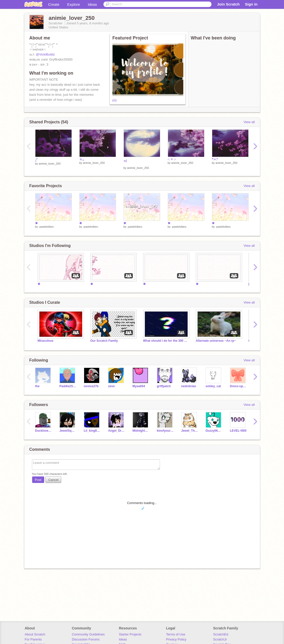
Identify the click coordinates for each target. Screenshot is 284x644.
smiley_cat (213, 386)
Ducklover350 (44, 431)
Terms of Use (176, 634)
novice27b (91, 386)
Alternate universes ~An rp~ (216, 341)
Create (54, 4)
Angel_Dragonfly (117, 431)
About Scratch (35, 634)
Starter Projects (130, 634)
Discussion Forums (86, 639)
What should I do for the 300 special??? (166, 341)
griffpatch (164, 386)
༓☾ (126, 161)
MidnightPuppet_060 (141, 431)
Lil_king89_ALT (92, 431)
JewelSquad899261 (68, 431)
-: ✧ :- (172, 159)
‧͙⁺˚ (37, 160)
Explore (74, 4)
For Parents (33, 639)
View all (249, 122)
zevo (112, 386)
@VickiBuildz (45, 54)
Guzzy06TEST (214, 431)
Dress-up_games (238, 386)
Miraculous (46, 341)
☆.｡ (82, 159)
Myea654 (139, 386)
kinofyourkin (165, 431)
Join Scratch (228, 4)
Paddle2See (68, 386)
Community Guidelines (88, 634)
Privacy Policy (176, 639)
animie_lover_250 (50, 164)
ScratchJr (220, 639)
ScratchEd (221, 634)
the (37, 386)
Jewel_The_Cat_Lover (190, 431)
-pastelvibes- (46, 227)
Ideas (92, 4)
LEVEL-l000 (238, 431)
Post (38, 480)
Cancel (53, 480)
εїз (115, 100)
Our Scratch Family (104, 341)
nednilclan (189, 386)
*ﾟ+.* (215, 159)
